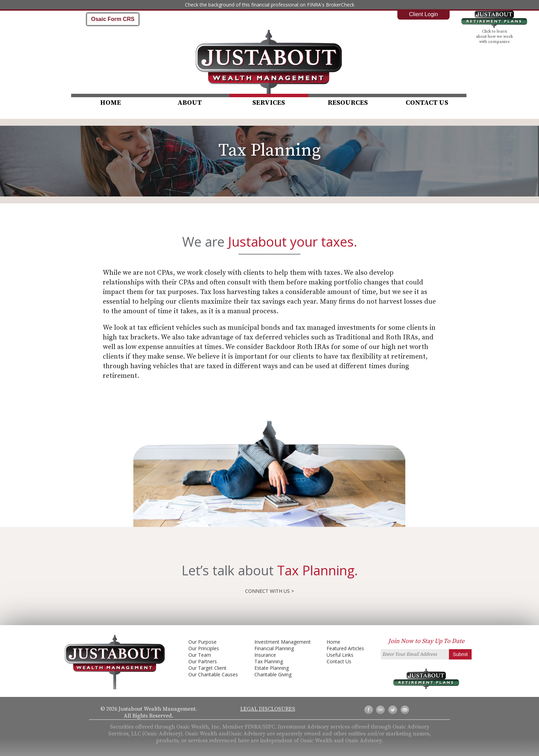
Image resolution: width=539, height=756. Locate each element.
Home (111, 103)
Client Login (424, 14)
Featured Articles (345, 648)
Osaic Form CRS (113, 19)
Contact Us (427, 103)
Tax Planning (269, 661)
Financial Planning (274, 648)
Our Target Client (207, 668)
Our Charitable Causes (213, 674)
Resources (348, 103)
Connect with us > (269, 591)
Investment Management (283, 642)
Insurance (265, 655)
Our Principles (204, 648)
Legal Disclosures (268, 709)
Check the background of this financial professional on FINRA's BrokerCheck (270, 5)
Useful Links (340, 655)
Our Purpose (202, 642)
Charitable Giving (273, 674)
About (190, 103)
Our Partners (203, 661)
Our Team (200, 655)
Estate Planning (272, 668)
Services (269, 103)
